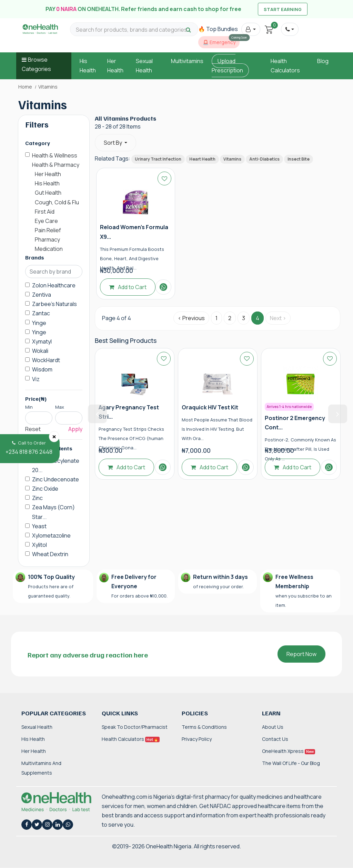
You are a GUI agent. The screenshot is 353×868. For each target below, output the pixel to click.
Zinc (37, 498)
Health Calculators (131, 739)
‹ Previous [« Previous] (191, 318)
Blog (323, 61)
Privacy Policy (197, 739)
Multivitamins (187, 61)
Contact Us (275, 739)
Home (25, 87)
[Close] (54, 437)
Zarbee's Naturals (54, 304)
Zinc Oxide (45, 489)
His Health (33, 739)
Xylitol (39, 545)
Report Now (301, 654)
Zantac (41, 313)
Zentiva (42, 295)
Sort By (113, 143)
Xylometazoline (51, 535)
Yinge (39, 323)
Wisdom (42, 369)
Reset (33, 429)
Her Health (34, 751)
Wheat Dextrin (50, 554)
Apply (75, 429)
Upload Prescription (227, 66)
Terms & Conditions (204, 727)
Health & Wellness (55, 155)
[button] (251, 29)
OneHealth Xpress (289, 751)
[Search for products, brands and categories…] (134, 30)
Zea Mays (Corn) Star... (53, 512)
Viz (36, 379)
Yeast (39, 526)
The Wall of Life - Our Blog (291, 763)
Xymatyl (42, 341)
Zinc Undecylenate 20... (56, 465)
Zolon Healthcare (54, 285)
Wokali (40, 351)
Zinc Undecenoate (56, 479)
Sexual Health (37, 727)
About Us (273, 727)
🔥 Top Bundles (218, 29)
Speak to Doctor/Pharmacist (135, 727)
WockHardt (46, 360)
